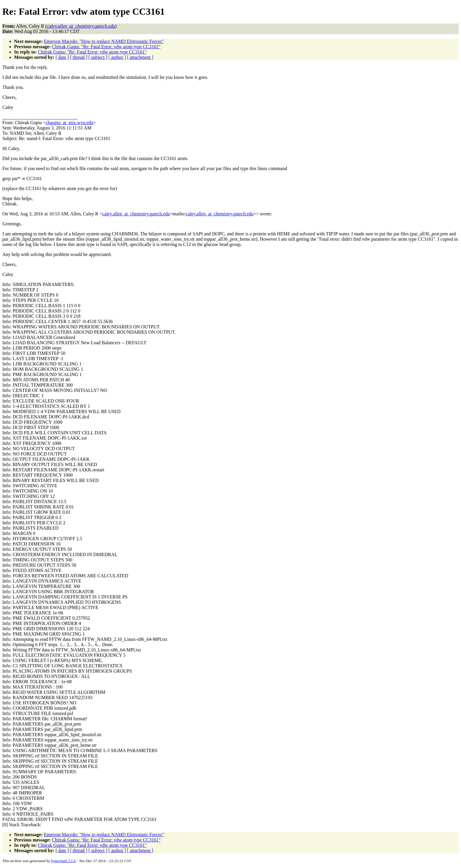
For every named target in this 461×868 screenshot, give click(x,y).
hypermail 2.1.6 (64, 861)
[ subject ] (98, 57)
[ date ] (62, 57)
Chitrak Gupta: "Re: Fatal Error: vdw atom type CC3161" (106, 47)
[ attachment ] (140, 57)
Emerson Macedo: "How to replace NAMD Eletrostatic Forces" (104, 41)
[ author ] (117, 57)
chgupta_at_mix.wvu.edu (69, 123)
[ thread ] (79, 57)
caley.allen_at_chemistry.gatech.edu (136, 214)
